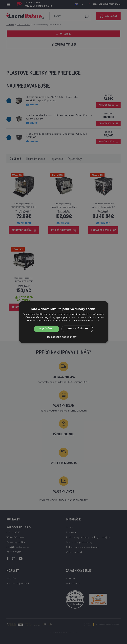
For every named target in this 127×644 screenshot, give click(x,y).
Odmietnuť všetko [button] (77, 329)
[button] (64, 337)
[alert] (63, 322)
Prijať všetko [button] (47, 329)
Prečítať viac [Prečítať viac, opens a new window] (94, 321)
